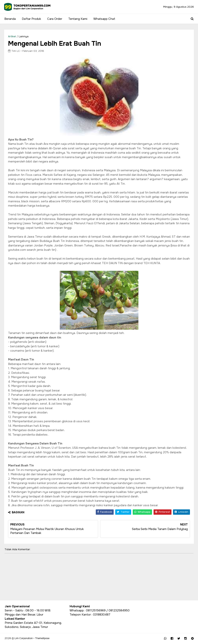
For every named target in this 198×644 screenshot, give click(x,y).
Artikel (13, 36)
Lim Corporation (24, 638)
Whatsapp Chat (104, 19)
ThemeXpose (42, 638)
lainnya (24, 36)
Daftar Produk (31, 19)
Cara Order (54, 19)
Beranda (10, 19)
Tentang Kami (77, 19)
